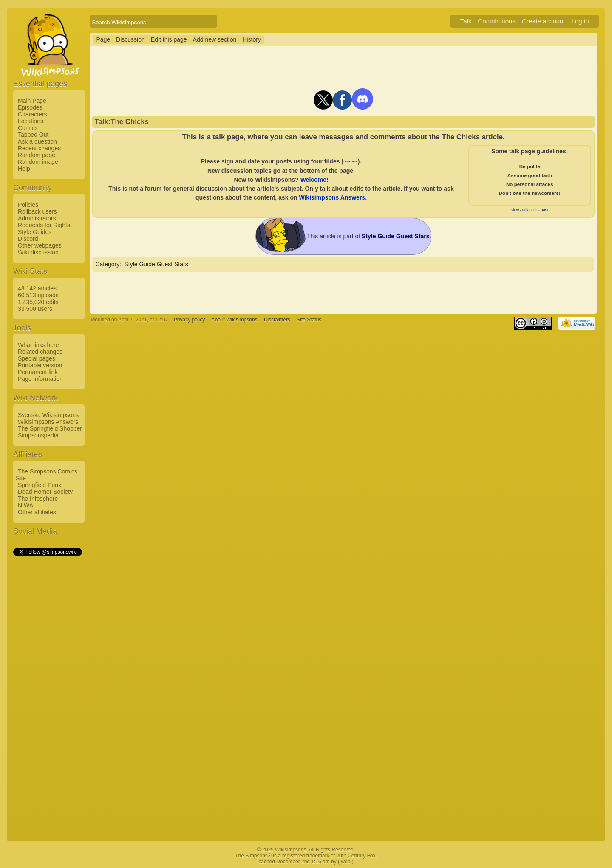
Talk (466, 21)
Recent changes (39, 148)
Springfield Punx (40, 485)
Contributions (497, 21)
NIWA (25, 505)
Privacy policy (189, 320)
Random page (37, 155)
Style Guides (35, 232)
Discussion (130, 39)
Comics (28, 128)
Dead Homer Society (45, 492)
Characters (32, 114)
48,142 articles (37, 288)
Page (103, 39)
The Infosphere (38, 499)
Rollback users (37, 211)
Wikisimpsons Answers (48, 422)
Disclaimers (277, 320)
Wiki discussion (38, 252)
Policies (28, 205)
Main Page (32, 101)
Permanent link (38, 372)
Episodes (30, 107)
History (252, 39)
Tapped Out (33, 135)
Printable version (40, 365)
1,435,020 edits (38, 302)
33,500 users (35, 309)
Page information (40, 379)
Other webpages (40, 245)
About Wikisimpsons (235, 320)
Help (24, 169)
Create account (544, 21)
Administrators (37, 218)
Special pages (37, 358)
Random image (38, 162)
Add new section (215, 39)
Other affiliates (37, 512)
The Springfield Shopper (50, 428)
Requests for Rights (44, 225)
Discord (28, 239)
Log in (580, 21)
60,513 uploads (38, 295)
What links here (38, 345)
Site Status (309, 320)
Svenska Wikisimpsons (48, 415)
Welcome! (314, 180)
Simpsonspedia (38, 435)
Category (107, 264)
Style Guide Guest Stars (156, 264)
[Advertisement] (47, 685)
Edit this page (169, 39)
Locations (31, 121)
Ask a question (37, 141)
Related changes (40, 352)
